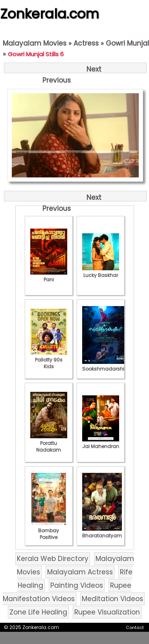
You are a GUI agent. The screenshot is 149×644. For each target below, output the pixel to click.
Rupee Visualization (107, 612)
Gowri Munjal (127, 43)
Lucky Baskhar (101, 272)
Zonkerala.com (50, 14)
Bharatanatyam (102, 532)
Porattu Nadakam (49, 443)
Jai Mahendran (101, 443)
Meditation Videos (112, 599)
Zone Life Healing (38, 612)
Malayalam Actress (80, 572)
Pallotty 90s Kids (49, 360)
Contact (135, 627)
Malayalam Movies (35, 43)
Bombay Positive (49, 531)
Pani (49, 276)
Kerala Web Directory (53, 559)
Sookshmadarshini (105, 365)
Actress (86, 43)
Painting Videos (77, 585)
